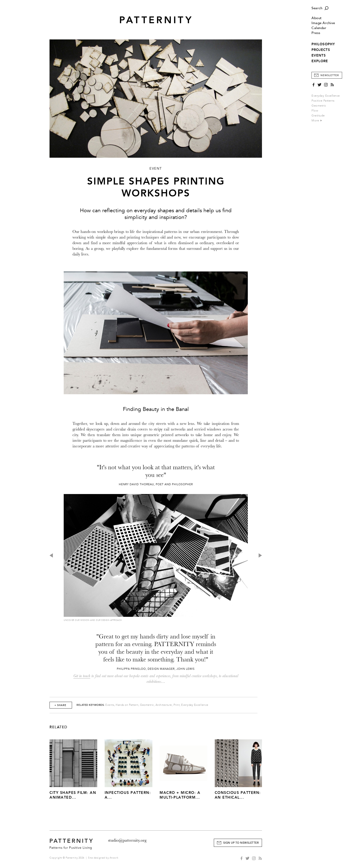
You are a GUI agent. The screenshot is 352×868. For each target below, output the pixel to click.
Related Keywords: (91, 705)
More (317, 121)
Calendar (319, 28)
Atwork (114, 858)
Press (316, 33)
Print (177, 705)
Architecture (164, 705)
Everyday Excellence (326, 96)
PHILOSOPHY (323, 44)
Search (317, 8)
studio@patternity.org (127, 840)
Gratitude (318, 116)
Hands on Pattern (127, 705)
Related (59, 727)
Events (110, 705)
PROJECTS (321, 50)
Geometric (319, 106)
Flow (315, 111)
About (317, 18)
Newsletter (330, 75)
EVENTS (319, 55)
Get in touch (82, 676)
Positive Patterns (323, 101)
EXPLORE (320, 61)
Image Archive (323, 23)
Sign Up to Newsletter (241, 843)
